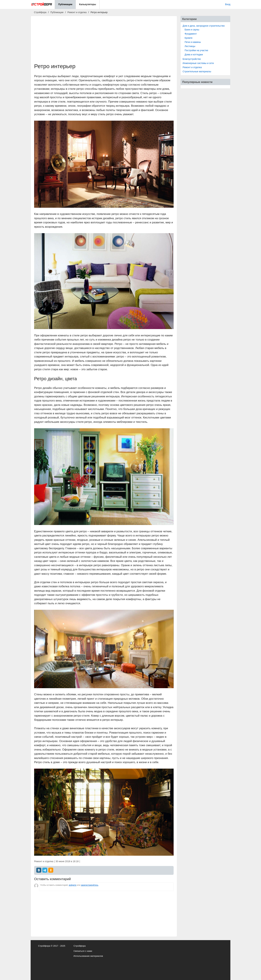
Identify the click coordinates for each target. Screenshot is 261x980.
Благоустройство (192, 59)
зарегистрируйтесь (90, 885)
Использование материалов (88, 956)
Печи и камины (193, 42)
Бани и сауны (192, 30)
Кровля (189, 38)
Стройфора (80, 946)
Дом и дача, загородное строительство (204, 26)
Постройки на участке (196, 50)
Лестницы (190, 46)
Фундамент (191, 34)
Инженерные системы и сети (198, 63)
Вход (228, 4)
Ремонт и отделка (192, 67)
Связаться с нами (83, 951)
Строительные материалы (197, 71)
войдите (72, 885)
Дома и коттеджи (194, 55)
